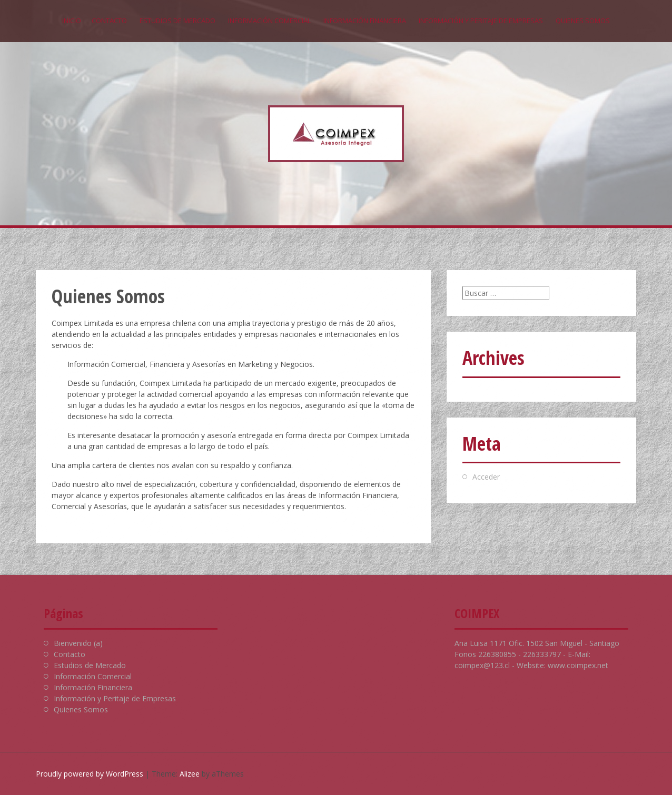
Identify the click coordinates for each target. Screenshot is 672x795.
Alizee (190, 774)
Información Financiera (365, 21)
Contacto (109, 21)
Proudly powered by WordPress (90, 774)
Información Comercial (269, 21)
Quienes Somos (583, 21)
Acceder (486, 477)
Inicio (72, 21)
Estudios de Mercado (177, 21)
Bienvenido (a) (78, 643)
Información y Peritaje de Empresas (481, 21)
